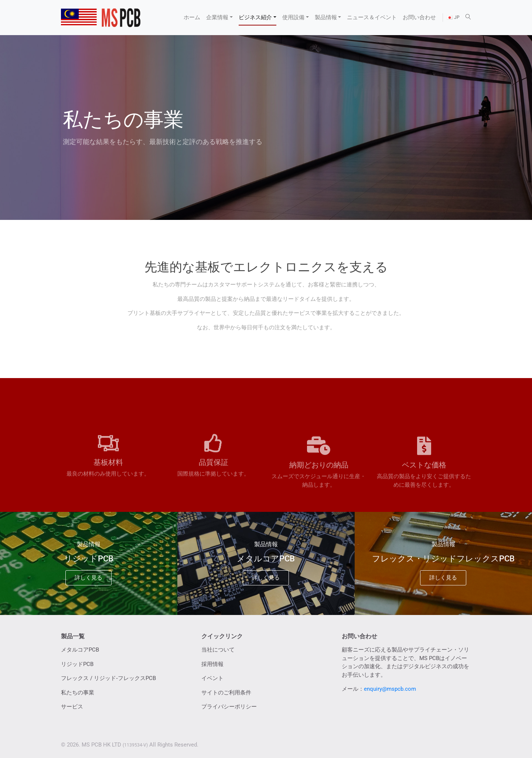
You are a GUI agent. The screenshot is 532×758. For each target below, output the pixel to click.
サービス (72, 707)
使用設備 (293, 17)
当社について (218, 650)
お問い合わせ (419, 17)
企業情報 (217, 17)
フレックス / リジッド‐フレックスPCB (108, 678)
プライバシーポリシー (229, 707)
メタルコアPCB (80, 650)
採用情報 (212, 664)
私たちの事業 (78, 693)
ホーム (192, 17)
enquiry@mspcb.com (390, 689)
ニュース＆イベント (372, 17)
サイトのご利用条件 (226, 693)
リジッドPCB (77, 664)
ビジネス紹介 (255, 17)
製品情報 (326, 17)
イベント (212, 678)
